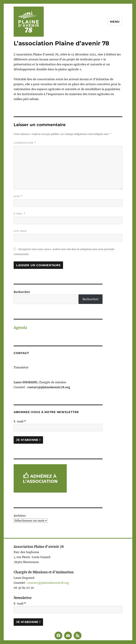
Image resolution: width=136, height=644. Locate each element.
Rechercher (22, 292)
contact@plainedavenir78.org (48, 583)
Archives (20, 516)
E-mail (19, 214)
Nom (18, 196)
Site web (20, 231)
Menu (115, 22)
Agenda (20, 328)
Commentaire (25, 143)
